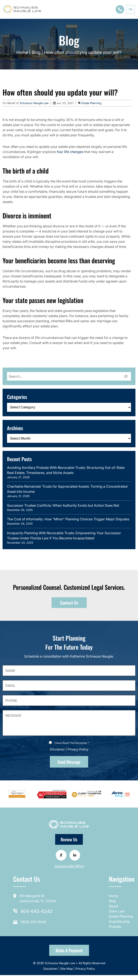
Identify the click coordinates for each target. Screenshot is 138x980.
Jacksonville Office (69, 866)
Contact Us (69, 603)
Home (22, 52)
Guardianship (119, 921)
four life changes (70, 152)
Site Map (66, 969)
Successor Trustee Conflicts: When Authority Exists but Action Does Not (63, 505)
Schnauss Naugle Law (35, 103)
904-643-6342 (36, 911)
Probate (115, 927)
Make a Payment (69, 950)
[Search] (126, 376)
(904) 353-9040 (33, 922)
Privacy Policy (78, 749)
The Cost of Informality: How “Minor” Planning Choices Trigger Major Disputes (68, 519)
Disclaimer (51, 969)
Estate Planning (91, 103)
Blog (36, 52)
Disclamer (57, 749)
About (114, 906)
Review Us (69, 839)
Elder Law (117, 911)
